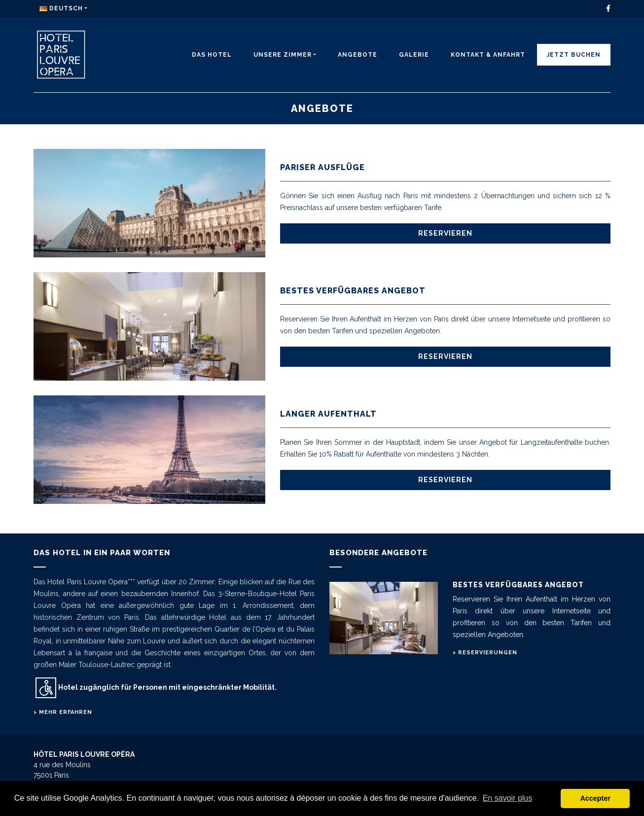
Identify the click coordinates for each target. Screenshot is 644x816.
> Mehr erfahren (63, 712)
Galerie (414, 55)
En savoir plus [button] (508, 798)
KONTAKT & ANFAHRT (488, 55)
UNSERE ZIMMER (283, 55)
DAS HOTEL (212, 55)
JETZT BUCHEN (574, 55)
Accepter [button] (595, 798)
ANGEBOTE (358, 55)
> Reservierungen (485, 653)
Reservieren (445, 233)
